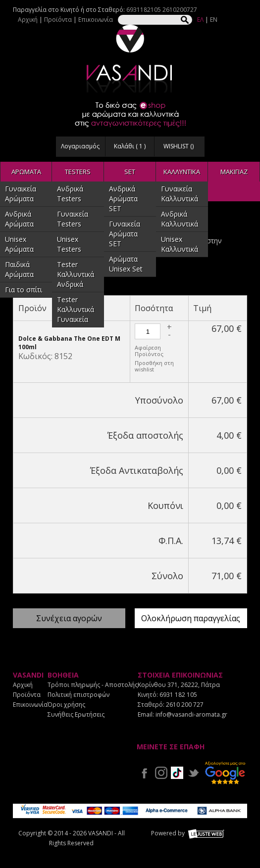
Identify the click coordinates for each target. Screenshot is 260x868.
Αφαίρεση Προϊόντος (149, 351)
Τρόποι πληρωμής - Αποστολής (93, 685)
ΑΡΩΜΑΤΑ (26, 172)
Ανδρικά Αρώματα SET (123, 199)
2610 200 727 (185, 705)
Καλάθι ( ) (130, 146)
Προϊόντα (58, 20)
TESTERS (78, 172)
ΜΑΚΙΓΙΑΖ (234, 172)
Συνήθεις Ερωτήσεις (76, 714)
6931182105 (144, 10)
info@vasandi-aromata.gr (191, 714)
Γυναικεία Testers (73, 219)
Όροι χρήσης (66, 705)
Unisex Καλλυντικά (180, 244)
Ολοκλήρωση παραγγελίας (191, 618)
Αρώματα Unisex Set (126, 264)
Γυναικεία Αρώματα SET (125, 234)
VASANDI (130, 59)
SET (130, 172)
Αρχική (28, 20)
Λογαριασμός (80, 146)
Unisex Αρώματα (19, 244)
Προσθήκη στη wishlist (154, 366)
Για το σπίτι (24, 290)
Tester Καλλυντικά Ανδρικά (76, 274)
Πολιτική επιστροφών (78, 695)
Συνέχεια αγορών (69, 618)
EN (214, 20)
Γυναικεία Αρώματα (21, 194)
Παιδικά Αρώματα (19, 269)
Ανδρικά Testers (70, 194)
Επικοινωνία (96, 20)
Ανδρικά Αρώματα (19, 219)
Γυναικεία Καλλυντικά (180, 194)
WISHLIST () (179, 146)
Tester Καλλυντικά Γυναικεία (76, 309)
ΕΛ (200, 20)
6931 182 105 (178, 695)
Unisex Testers (69, 244)
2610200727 (180, 10)
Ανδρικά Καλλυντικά (180, 219)
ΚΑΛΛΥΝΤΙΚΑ (182, 172)
